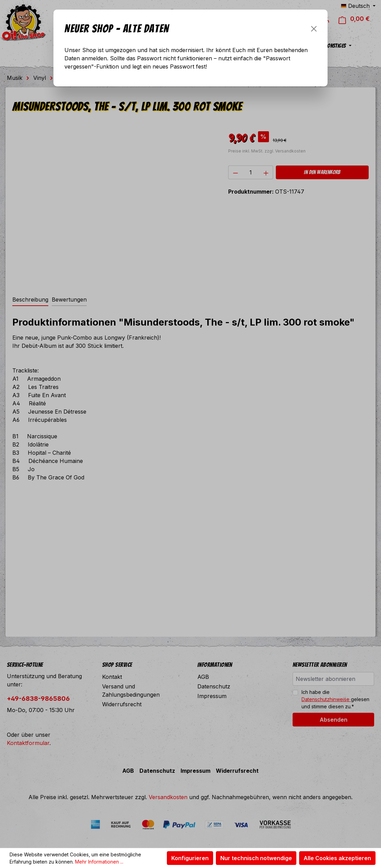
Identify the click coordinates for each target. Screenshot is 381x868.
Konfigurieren (190, 858)
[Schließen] (314, 29)
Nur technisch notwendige (256, 858)
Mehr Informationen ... (99, 862)
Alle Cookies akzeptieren (337, 858)
